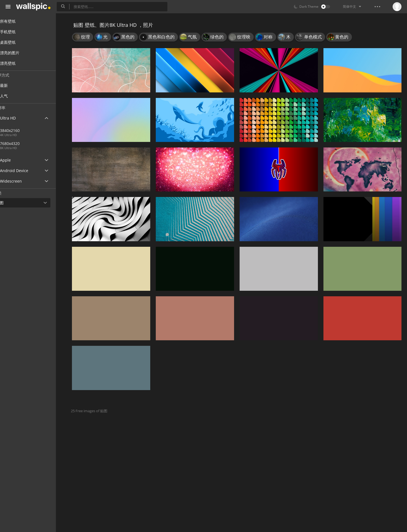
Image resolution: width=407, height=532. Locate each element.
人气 (17, 96)
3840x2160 (23, 130)
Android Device (24, 171)
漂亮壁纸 (17, 63)
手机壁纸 (17, 32)
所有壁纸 (17, 21)
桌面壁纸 (17, 42)
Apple (15, 160)
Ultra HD (17, 118)
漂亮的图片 (19, 53)
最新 (17, 85)
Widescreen (20, 181)
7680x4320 (41, 143)
